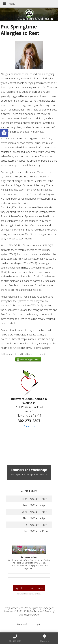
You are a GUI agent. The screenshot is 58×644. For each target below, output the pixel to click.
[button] (4, 133)
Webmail (22, 624)
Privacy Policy (31, 615)
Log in (38, 624)
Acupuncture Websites (16, 608)
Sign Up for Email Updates (29, 588)
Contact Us (29, 426)
